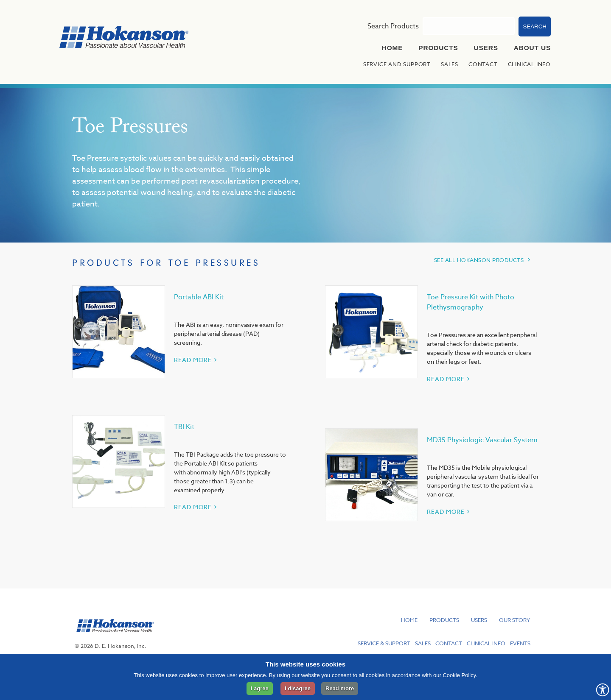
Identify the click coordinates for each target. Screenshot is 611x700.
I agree (260, 688)
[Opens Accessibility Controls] (603, 690)
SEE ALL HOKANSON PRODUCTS (479, 260)
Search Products (393, 26)
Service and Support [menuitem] (397, 64)
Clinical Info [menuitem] (529, 64)
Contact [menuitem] (483, 64)
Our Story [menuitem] (515, 620)
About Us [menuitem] (532, 48)
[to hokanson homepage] (124, 38)
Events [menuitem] (520, 643)
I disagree (298, 688)
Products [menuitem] (438, 48)
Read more (340, 688)
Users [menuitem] (486, 48)
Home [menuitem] (392, 48)
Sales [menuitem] (450, 64)
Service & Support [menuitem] (384, 643)
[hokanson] (113, 637)
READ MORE (193, 360)
